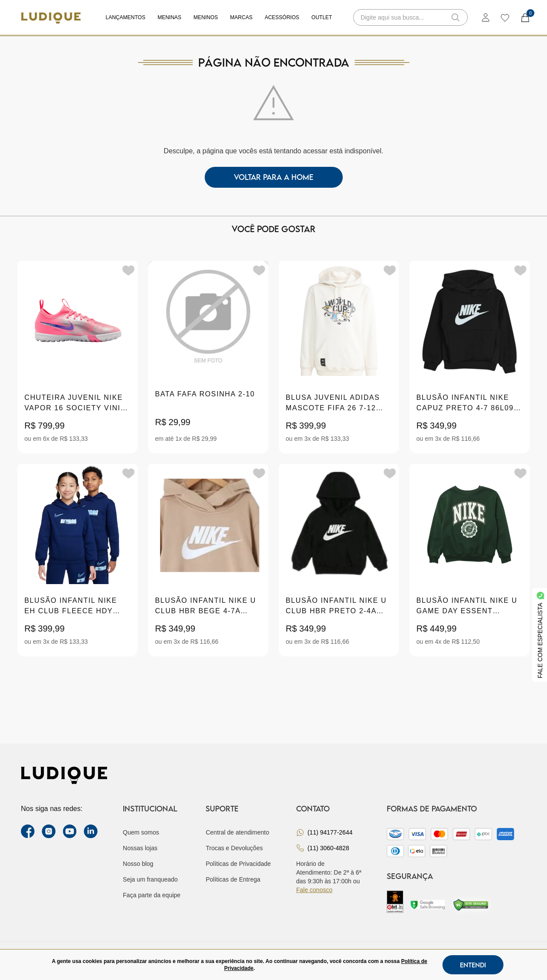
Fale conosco (314, 890)
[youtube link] (70, 831)
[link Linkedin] (91, 831)
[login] (486, 17)
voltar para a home (274, 177)
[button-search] (456, 17)
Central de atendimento (237, 832)
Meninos (206, 17)
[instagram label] (49, 831)
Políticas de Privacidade (238, 864)
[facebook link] (28, 831)
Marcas (241, 17)
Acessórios (282, 17)
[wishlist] (505, 17)
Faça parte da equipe (152, 895)
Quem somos (141, 832)
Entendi (473, 965)
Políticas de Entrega (233, 879)
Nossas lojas (140, 848)
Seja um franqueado (150, 879)
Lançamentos (126, 17)
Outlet (322, 17)
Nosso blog (138, 864)
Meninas (170, 17)
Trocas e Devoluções (234, 848)
